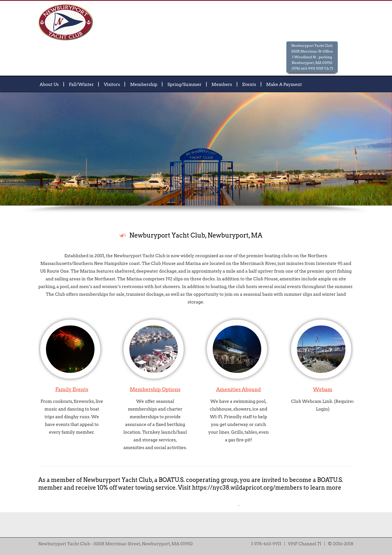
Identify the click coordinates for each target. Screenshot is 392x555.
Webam (323, 389)
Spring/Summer (185, 84)
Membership (144, 84)
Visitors (112, 84)
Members (222, 84)
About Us (49, 84)
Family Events (72, 389)
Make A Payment (284, 84)
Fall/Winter (81, 84)
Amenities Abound (238, 389)
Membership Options (155, 389)
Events (249, 84)
